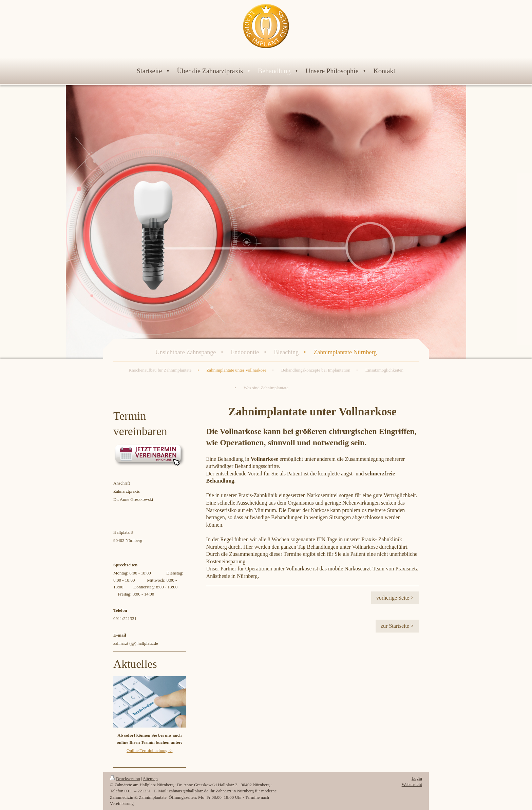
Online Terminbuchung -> (149, 750)
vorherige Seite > (395, 598)
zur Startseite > (397, 626)
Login (417, 778)
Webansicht (412, 784)
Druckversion (125, 779)
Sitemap (150, 779)
